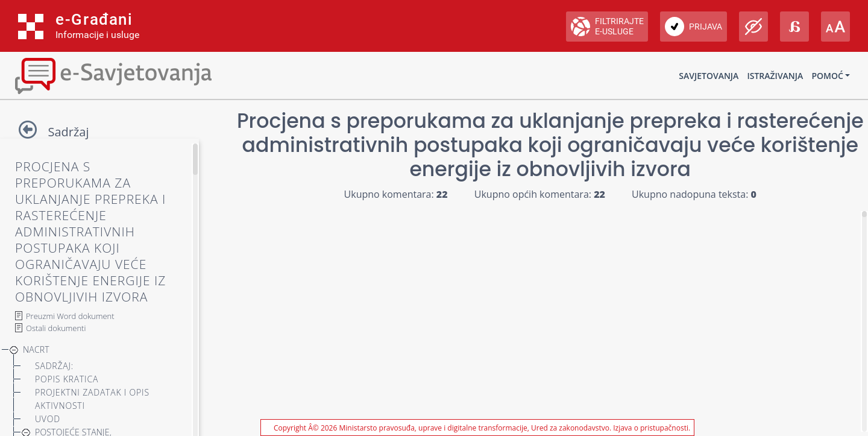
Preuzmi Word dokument (70, 316)
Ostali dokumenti (56, 328)
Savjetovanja (709, 76)
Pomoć (827, 76)
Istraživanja (775, 76)
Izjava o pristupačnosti (651, 428)
